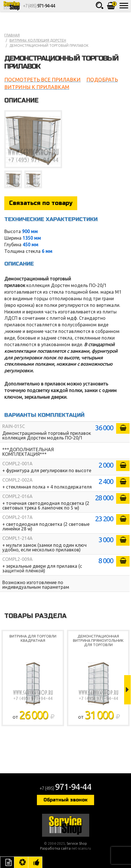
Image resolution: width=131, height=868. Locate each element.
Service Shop (11, 6)
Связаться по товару (41, 203)
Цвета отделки (21, 862)
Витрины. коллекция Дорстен (38, 40)
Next (127, 690)
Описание (7, 862)
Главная (12, 35)
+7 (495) (39, 6)
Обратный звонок (65, 800)
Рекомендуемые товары (35, 862)
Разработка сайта (55, 848)
